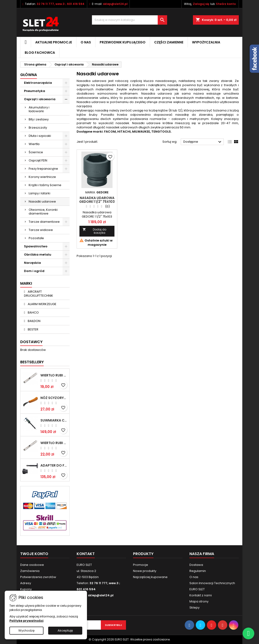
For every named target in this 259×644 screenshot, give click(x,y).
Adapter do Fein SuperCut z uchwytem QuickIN (54, 465)
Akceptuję (65, 631)
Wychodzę (26, 631)
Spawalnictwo (36, 246)
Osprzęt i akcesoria (40, 99)
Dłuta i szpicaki (40, 136)
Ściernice (36, 152)
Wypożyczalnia (206, 42)
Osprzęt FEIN (38, 160)
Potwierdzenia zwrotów (38, 577)
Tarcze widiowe (41, 230)
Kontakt (86, 554)
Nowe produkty (145, 571)
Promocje (141, 565)
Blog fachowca (40, 53)
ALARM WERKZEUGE (42, 304)
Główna (29, 75)
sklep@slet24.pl (115, 4)
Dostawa (196, 565)
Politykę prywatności (26, 621)
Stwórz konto (226, 4)
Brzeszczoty (38, 128)
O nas (86, 42)
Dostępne (203, 142)
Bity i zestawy (39, 119)
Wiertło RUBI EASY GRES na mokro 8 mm (54, 443)
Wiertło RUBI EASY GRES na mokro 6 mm (54, 375)
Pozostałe (36, 238)
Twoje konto (34, 554)
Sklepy (194, 608)
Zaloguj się (201, 4)
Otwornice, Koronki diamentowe (43, 212)
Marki (26, 283)
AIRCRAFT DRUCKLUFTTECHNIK (39, 294)
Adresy (26, 583)
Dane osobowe (32, 565)
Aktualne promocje (54, 42)
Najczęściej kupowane (150, 577)
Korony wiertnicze (42, 177)
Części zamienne (169, 42)
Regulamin (198, 571)
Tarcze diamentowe (44, 222)
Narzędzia (32, 263)
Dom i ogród (34, 271)
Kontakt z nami (201, 595)
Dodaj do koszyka (94, 231)
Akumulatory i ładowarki (39, 109)
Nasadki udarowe (42, 201)
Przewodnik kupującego (123, 42)
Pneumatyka (35, 91)
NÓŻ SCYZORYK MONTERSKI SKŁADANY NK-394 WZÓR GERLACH (54, 398)
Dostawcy (31, 342)
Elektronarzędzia (38, 83)
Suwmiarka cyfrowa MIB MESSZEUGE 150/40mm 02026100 (54, 420)
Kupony (26, 589)
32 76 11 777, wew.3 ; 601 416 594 (61, 4)
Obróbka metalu (38, 255)
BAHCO (33, 312)
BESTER (33, 329)
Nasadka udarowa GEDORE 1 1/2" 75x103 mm (97, 202)
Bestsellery (32, 362)
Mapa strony (199, 601)
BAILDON (34, 321)
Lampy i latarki (39, 193)
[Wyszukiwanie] (129, 20)
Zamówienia (30, 571)
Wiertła (34, 144)
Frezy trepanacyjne (43, 169)
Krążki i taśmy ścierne (45, 185)
